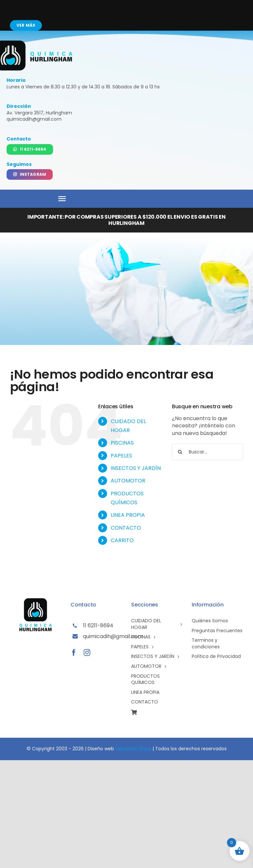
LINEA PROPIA (128, 515)
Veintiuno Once (133, 749)
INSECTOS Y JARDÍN (136, 468)
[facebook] (74, 653)
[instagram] (87, 653)
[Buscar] (180, 452)
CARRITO (122, 540)
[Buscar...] (208, 452)
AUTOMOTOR (128, 481)
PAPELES (121, 456)
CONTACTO (126, 528)
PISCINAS (122, 443)
